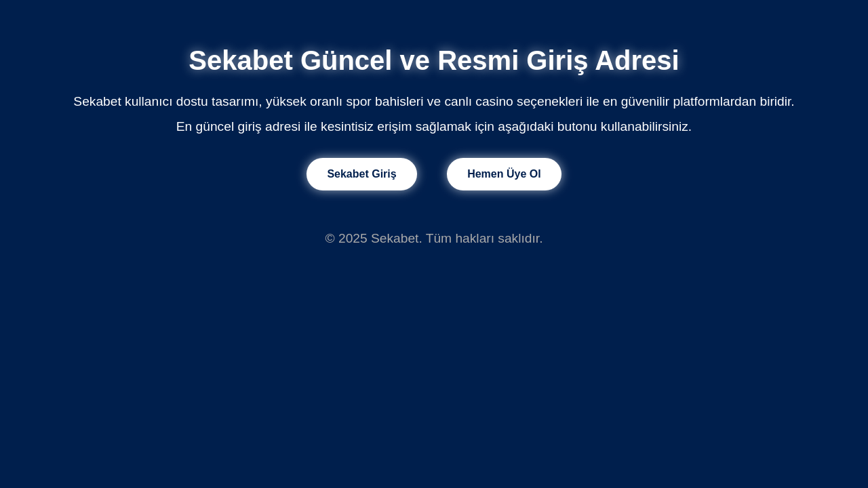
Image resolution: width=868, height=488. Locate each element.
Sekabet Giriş (361, 174)
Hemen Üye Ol (504, 174)
